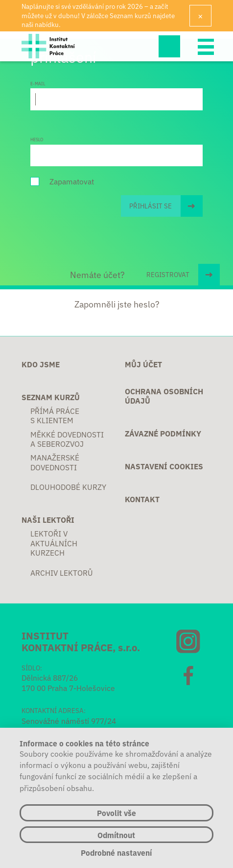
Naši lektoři (48, 520)
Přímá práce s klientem (55, 416)
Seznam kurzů (51, 397)
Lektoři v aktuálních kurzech (54, 543)
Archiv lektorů (62, 573)
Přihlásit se (151, 206)
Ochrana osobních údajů (164, 396)
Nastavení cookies (164, 466)
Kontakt (142, 499)
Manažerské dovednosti (55, 462)
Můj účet (143, 364)
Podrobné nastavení (116, 853)
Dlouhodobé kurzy (68, 487)
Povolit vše (116, 813)
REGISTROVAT (168, 274)
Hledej (169, 46)
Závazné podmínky (163, 433)
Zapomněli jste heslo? (117, 304)
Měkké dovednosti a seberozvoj (67, 439)
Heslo (37, 139)
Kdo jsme (41, 364)
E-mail (38, 83)
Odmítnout (116, 835)
